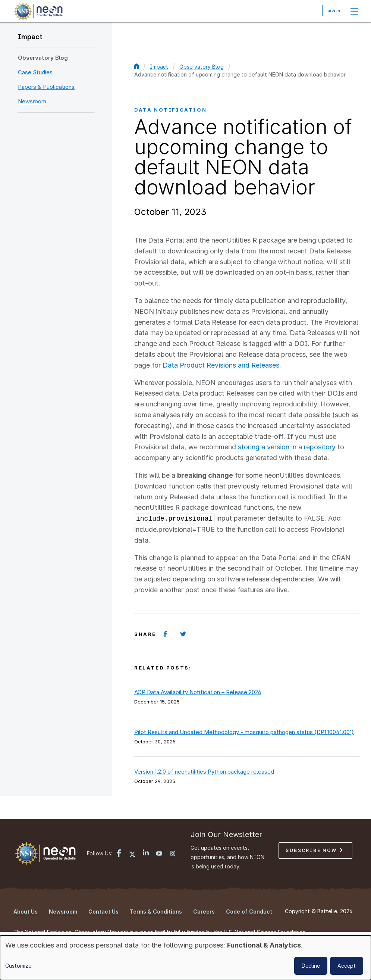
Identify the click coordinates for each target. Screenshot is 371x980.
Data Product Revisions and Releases (221, 365)
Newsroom (32, 101)
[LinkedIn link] (146, 853)
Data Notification (170, 110)
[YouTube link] (159, 854)
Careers (204, 912)
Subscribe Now (314, 850)
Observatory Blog (43, 58)
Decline (311, 966)
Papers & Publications (46, 87)
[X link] (132, 854)
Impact (30, 37)
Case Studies (35, 72)
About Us (26, 912)
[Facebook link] (119, 854)
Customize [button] (18, 966)
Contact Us (103, 912)
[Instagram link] (173, 854)
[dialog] (185, 958)
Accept (347, 966)
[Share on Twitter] (183, 634)
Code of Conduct (249, 912)
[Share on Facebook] (165, 634)
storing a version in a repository (287, 447)
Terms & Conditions (156, 912)
